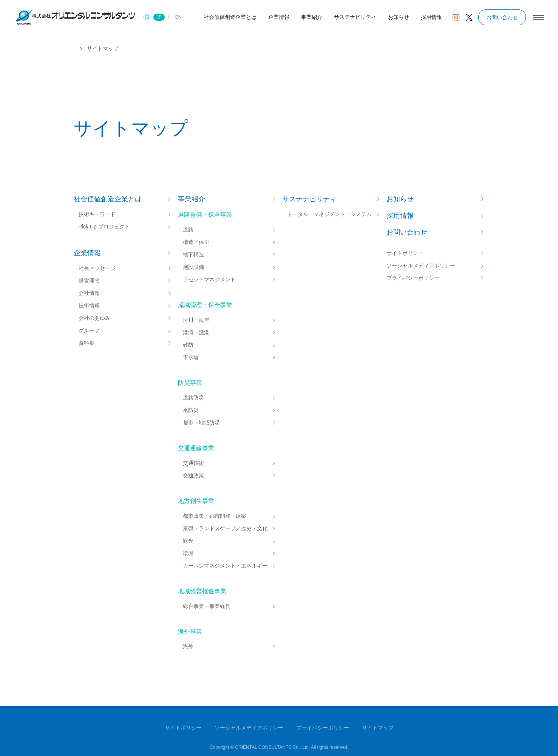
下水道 (191, 357)
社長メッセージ (97, 268)
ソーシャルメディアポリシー (421, 265)
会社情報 (89, 293)
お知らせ (400, 199)
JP (159, 17)
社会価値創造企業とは (108, 199)
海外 (188, 646)
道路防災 (193, 398)
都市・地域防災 (201, 423)
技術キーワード (97, 214)
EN (179, 17)
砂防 (188, 345)
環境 (188, 553)
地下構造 (193, 255)
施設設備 (193, 267)
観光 (188, 541)
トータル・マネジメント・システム (329, 214)
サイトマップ (378, 729)
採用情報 (400, 216)
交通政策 (193, 475)
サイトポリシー (405, 253)
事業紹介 (192, 199)
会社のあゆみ (94, 318)
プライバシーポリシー (413, 278)
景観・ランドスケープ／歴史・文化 (225, 528)
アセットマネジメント (209, 279)
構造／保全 (196, 242)
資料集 (87, 343)
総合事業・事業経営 (207, 606)
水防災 (191, 410)
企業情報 (87, 253)
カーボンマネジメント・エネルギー (225, 566)
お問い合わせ (502, 17)
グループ (89, 330)
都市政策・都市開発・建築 (215, 516)
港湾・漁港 (196, 332)
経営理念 (89, 281)
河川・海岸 (196, 320)
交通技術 (193, 463)
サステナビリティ (309, 199)
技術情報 (89, 305)
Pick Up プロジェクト (104, 227)
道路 (188, 230)
